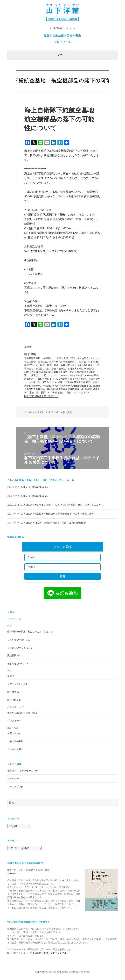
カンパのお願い (15, 749)
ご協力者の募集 (15, 741)
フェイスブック (15, 787)
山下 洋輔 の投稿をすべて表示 (40, 396)
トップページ (14, 619)
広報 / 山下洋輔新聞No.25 (34, 496)
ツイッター (13, 779)
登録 (62, 576)
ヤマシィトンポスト (18, 684)
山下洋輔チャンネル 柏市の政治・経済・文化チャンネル (37, 953)
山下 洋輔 (53, 412)
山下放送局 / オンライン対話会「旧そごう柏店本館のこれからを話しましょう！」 (63, 505)
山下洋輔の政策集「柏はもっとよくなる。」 (30, 631)
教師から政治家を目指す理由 (63, 36)
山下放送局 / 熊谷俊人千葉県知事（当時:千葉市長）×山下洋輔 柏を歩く (57, 514)
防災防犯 (68, 412)
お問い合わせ (14, 733)
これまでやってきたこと (20, 647)
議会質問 (14, 655)
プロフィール (62, 42)
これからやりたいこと (19, 639)
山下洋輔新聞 (14, 700)
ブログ (11, 676)
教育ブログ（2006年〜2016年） (24, 771)
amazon (12, 873)
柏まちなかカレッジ (18, 663)
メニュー (62, 55)
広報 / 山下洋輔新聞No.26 (34, 487)
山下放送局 (13, 692)
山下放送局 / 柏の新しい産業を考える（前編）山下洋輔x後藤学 (53, 523)
